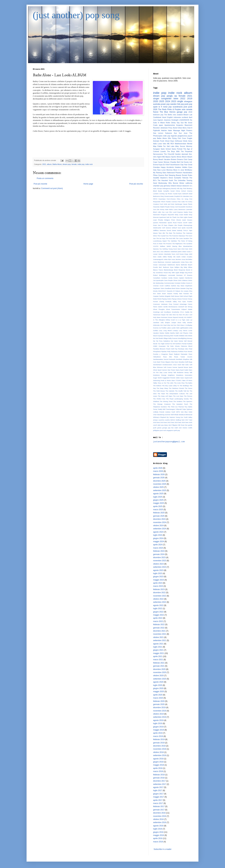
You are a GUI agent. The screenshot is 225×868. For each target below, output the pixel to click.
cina (162, 252)
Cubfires (167, 286)
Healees (178, 167)
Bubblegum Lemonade (167, 275)
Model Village (163, 338)
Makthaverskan (181, 144)
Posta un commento (45, 178)
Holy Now (157, 170)
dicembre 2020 (159, 669)
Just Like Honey (159, 209)
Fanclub (186, 294)
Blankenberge (169, 270)
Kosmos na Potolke (160, 328)
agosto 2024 (158, 532)
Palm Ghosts (175, 346)
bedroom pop (158, 115)
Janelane (156, 323)
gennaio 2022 (159, 628)
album (49, 164)
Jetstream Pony (166, 128)
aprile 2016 (158, 838)
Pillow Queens (159, 175)
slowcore (186, 186)
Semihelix (179, 359)
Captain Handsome (185, 278)
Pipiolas (164, 351)
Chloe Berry (182, 128)
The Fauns (188, 388)
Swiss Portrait (177, 149)
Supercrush (188, 378)
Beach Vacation (165, 159)
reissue (179, 186)
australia (157, 104)
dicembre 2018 (159, 746)
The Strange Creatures (162, 404)
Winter (182, 183)
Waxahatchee (188, 246)
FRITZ (155, 199)
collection (167, 252)
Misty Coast (179, 215)
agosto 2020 (158, 682)
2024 (168, 101)
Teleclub (185, 178)
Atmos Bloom (182, 157)
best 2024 (182, 422)
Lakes (169, 328)
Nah (168, 217)
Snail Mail (181, 365)
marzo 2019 (158, 736)
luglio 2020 (158, 685)
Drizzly (155, 291)
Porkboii (181, 351)
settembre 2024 (160, 529)
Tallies (155, 383)
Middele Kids (183, 336)
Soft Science (167, 228)
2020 (156, 101)
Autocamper (162, 265)
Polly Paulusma (172, 351)
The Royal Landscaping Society (177, 399)
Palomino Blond (187, 346)
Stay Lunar (163, 372)
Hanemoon (157, 315)
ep (176, 96)
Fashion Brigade (165, 296)
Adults (160, 257)
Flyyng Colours (177, 299)
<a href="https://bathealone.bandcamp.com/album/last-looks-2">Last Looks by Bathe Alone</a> (88, 144)
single (180, 101)
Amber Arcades (187, 257)
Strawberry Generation (184, 375)
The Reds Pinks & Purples (170, 109)
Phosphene (157, 351)
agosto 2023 (158, 570)
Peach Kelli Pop (172, 349)
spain (155, 107)
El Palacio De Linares (181, 291)
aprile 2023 (158, 583)
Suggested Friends (169, 378)
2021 (44, 164)
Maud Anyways (158, 336)
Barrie (178, 265)
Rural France (178, 223)
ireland (173, 186)
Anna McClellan (187, 259)
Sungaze (156, 149)
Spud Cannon (162, 370)
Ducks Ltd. (188, 162)
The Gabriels (170, 391)
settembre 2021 (160, 640)
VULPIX (156, 246)
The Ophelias (172, 241)
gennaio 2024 (159, 554)
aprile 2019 (158, 733)
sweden (173, 104)
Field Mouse (175, 296)
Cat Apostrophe (158, 280)
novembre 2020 (160, 672)
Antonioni (168, 262)
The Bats (169, 233)
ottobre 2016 (158, 819)
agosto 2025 (158, 494)
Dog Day (189, 288)
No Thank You (175, 217)
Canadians (157, 278)
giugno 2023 (158, 577)
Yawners (172, 417)
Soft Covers (168, 367)
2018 (190, 112)
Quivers (156, 223)
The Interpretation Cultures (175, 394)
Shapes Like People (175, 225)
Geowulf (181, 307)
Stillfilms (156, 230)
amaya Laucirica (159, 420)
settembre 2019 (160, 717)
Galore (160, 307)
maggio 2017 (159, 797)
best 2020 (189, 249)
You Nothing (164, 249)
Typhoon (189, 409)
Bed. (160, 267)
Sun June (183, 133)
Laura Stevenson (180, 209)
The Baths (189, 383)
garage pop (182, 112)
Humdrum (189, 207)
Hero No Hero (177, 315)
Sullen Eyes (180, 378)
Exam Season (167, 294)
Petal (190, 349)
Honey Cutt (174, 207)
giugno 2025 (158, 500)
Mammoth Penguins (160, 215)
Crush (162, 286)
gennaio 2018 (159, 778)
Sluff (186, 362)
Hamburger (179, 204)
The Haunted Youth (165, 180)
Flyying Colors (167, 299)
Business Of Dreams (184, 275)
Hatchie (164, 130)
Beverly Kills (175, 188)
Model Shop (188, 215)
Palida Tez (162, 146)
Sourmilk (189, 228)
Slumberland (157, 365)
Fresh (162, 141)
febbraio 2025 (159, 513)
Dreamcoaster (169, 196)
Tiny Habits (188, 407)
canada (189, 109)
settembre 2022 (160, 602)
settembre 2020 (160, 679)
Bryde (160, 191)
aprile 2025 (158, 506)
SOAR (185, 223)
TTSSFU (179, 380)
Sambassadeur (158, 359)
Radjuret (177, 354)
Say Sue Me (182, 123)
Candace (164, 278)
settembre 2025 (160, 490)
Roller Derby (171, 123)
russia (189, 252)
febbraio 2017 (159, 806)
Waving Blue (177, 246)
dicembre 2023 (159, 557)
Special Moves (183, 367)
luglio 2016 (158, 829)
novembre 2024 (160, 522)
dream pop (67, 164)
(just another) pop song (76, 15)
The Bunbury (177, 233)
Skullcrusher (157, 228)
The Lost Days (178, 396)
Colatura (184, 280)
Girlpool (184, 309)
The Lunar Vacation (182, 238)
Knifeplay (189, 325)
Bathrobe (184, 265)
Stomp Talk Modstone (176, 372)
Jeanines (167, 120)
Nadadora (167, 341)
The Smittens (178, 401)
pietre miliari (182, 252)
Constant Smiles (180, 283)
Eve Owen (157, 294)
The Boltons (157, 386)
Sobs (187, 365)
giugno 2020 (158, 688)
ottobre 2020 (158, 676)
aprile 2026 (158, 468)
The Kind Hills (171, 238)
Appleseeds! (176, 262)
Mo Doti (156, 338)
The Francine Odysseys (177, 236)
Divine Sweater (181, 288)
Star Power (171, 370)
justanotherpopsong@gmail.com (169, 442)
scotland (185, 117)
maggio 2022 (159, 615)
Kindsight (175, 120)
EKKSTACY (162, 291)
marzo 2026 (158, 471)
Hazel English (167, 117)
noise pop (167, 107)
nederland (174, 252)
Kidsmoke (156, 325)
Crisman (156, 286)
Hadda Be (189, 312)
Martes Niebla (165, 333)
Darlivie (174, 286)
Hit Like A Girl (187, 315)
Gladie (190, 309)
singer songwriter (162, 98)
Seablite (156, 178)
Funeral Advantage (180, 304)
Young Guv (179, 417)
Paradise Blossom (159, 349)
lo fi (160, 107)
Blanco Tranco (158, 270)
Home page (88, 184)
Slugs (190, 362)
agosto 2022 (158, 605)
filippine (175, 425)
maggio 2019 (159, 730)
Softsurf (174, 228)
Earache (170, 291)
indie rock (89, 164)
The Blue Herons (168, 112)
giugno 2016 (158, 832)
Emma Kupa (158, 165)
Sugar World (157, 378)
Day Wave (181, 286)
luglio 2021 (158, 647)
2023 (174, 101)
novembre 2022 (160, 596)
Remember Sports (166, 223)
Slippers (168, 362)
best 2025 (189, 422)
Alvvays (159, 188)
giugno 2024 (158, 538)
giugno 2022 (158, 612)
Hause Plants (188, 204)
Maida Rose (188, 212)
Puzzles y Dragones (160, 354)
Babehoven (171, 265)
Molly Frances (173, 338)
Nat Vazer (174, 341)
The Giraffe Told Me (182, 391)
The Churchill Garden (172, 154)
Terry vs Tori (162, 383)
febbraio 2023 (159, 589)
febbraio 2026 (159, 474)
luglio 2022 (158, 609)
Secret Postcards (170, 359)
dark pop (161, 425)
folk (179, 425)
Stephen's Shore (167, 178)
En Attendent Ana (186, 196)
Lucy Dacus (183, 330)
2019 (190, 98)
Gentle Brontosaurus (170, 307)
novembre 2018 (160, 749)
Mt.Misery (189, 170)
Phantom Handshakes (184, 173)
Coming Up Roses (166, 194)
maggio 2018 (159, 765)
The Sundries (188, 244)
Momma (169, 170)
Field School (184, 296)
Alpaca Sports (171, 157)
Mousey (190, 338)
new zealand (178, 115)
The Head (161, 394)
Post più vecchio (136, 184)
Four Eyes (182, 302)
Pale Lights (184, 217)
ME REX (170, 144)
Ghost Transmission (173, 309)
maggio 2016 (159, 835)
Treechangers (171, 409)
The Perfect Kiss (159, 399)
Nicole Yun (157, 344)
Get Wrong (188, 307)
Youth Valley (188, 417)
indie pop (81, 164)
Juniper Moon (176, 323)
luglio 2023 (158, 573)
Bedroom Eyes (168, 267)
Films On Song (182, 199)
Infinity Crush (170, 320)
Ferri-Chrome (171, 199)
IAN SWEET (188, 317)
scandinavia (178, 107)
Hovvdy (181, 317)
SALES (190, 357)
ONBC (155, 346)
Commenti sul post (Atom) (52, 188)
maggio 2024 (159, 542)
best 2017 (185, 420)
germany (167, 186)
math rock (178, 428)
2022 (183, 98)
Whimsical (189, 415)
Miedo (190, 336)
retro (155, 157)
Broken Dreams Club (179, 159)
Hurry (190, 141)
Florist (159, 299)
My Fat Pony (158, 341)
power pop (165, 104)
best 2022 (167, 422)
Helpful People (165, 207)
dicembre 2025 (159, 481)
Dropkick (177, 196)
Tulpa (184, 409)
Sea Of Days (162, 225)
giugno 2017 (158, 794)
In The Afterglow (159, 320)
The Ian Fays (161, 238)
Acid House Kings (182, 254)
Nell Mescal (188, 341)
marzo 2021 (158, 660)
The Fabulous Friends (176, 388)
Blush (155, 191)
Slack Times (161, 362)
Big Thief (183, 188)
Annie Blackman (159, 262)
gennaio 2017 (159, 810)
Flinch (163, 202)
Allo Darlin (177, 257)
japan (161, 125)
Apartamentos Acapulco (174, 125)
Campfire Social (169, 191)
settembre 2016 (160, 822)
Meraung (167, 336)
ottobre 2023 (158, 564)
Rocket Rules (187, 175)
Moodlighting (182, 338)
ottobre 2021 (158, 637)
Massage (177, 130)
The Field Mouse (159, 391)
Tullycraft (179, 409)
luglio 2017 (158, 790)
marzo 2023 (158, 586)
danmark (185, 154)
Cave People (168, 280)
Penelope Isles (183, 349)
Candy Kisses (173, 278)
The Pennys (188, 396)
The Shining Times (166, 401)
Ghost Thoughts (159, 309)
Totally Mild (162, 409)
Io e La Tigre (180, 320)
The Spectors (188, 401)
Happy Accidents (167, 167)
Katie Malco (169, 209)
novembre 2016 (160, 816)
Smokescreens (167, 365)
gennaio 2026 (159, 478)
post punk (188, 107)
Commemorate (169, 283)
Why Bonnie (173, 183)
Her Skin (169, 315)
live (172, 428)
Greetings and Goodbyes (162, 312)
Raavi (171, 354)
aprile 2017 (158, 800)
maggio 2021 (159, 653)
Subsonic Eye (171, 133)
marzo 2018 (158, 771)
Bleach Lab (188, 115)
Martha (172, 333)
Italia (155, 144)
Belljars (177, 267)
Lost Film (169, 212)
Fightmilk (156, 130)
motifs (190, 428)
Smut (175, 365)
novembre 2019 (160, 711)
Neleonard (171, 173)
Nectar (181, 341)
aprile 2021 (158, 656)
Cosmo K (189, 283)
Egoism (160, 120)
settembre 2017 (160, 784)
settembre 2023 (160, 567)
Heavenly (156, 207)
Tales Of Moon (187, 380)
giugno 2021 (158, 650)
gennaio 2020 (159, 704)
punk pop (188, 104)
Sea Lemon (158, 133)
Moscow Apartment (160, 217)
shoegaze (188, 101)
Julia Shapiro (165, 323)
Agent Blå (161, 157)
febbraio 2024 (159, 551)
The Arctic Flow (179, 383)
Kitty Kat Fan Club (174, 325)
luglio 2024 (158, 535)
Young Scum (173, 249)
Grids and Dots (169, 204)
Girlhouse (179, 141)
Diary (162, 196)
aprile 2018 (158, 768)
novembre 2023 (160, 561)
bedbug (178, 420)
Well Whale (175, 415)
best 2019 (160, 422)
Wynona (156, 249)
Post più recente (40, 184)
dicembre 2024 (159, 519)
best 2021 (156, 252)
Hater (170, 130)
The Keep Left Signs (165, 396)
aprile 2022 (158, 618)
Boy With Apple (174, 273)
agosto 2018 (158, 759)
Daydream (189, 286)
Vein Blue (184, 412)
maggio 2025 (159, 503)
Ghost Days (170, 141)
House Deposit (173, 317)
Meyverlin (171, 215)
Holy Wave (157, 317)
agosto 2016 (158, 826)
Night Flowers (187, 130)
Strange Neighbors (168, 375)
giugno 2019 (158, 727)
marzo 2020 (158, 698)
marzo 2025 (158, 510)
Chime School (181, 191)
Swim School (166, 149)
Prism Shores (176, 220)
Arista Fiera (185, 262)
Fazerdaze (162, 199)
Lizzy (160, 330)
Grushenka (176, 312)
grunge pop (166, 428)
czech (155, 425)
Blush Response (180, 270)
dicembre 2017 (159, 781)
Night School (165, 344)
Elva (191, 291)
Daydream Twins (159, 288)
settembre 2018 (160, 755)
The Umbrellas (180, 180)
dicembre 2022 (159, 593)
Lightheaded (184, 328)
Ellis (169, 138)
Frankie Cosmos (171, 202)
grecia (159, 428)
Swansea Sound (165, 230)
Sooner (175, 367)
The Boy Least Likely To (170, 386)
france (156, 112)
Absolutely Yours (170, 254)
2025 (162, 101)
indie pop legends (170, 136)
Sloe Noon (175, 362)
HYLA (182, 312)
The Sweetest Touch (180, 404)
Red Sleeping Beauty (173, 175)
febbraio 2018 (159, 775)
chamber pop (158, 186)
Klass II (183, 325)
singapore (170, 430)
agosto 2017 (158, 787)
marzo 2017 (158, 803)
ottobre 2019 (158, 714)
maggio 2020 (159, 692)
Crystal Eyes (177, 194)
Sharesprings (188, 225)
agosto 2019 (158, 720)
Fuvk (161, 204)
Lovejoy (175, 330)
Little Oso (161, 212)
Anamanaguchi (158, 259)
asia (184, 109)
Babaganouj (167, 188)
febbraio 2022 (159, 624)
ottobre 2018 (158, 752)
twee (176, 98)
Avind (175, 128)
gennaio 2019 (159, 743)
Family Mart (178, 294)
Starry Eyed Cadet (182, 370)
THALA (186, 230)
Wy (168, 417)
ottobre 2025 (158, 487)
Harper (163, 315)
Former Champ (159, 302)
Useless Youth (170, 412)
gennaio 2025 (159, 516)
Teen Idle (162, 233)
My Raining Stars (160, 173)
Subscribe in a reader (162, 849)
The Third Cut (173, 407)
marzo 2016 (158, 842)
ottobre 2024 (158, 526)
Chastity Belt (175, 162)
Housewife (182, 207)
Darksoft (185, 194)
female (74, 164)
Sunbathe (178, 178)
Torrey (155, 409)
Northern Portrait (181, 344)
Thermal (181, 407)
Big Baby (184, 267)
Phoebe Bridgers (164, 220)
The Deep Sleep (162, 388)
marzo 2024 (158, 548)
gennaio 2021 (159, 666)
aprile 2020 (158, 695)
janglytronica (182, 136)
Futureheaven (175, 165)
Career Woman (164, 162)
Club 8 (190, 128)
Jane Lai (189, 320)
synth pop (177, 430)
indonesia (177, 117)
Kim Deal (163, 325)
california (189, 183)
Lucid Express (178, 212)
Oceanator (162, 346)
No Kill (172, 344)
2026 (155, 109)
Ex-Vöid (166, 165)
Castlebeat (157, 117)
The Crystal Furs (163, 236)
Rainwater (184, 354)
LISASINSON (184, 120)
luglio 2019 (158, 723)
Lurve (164, 170)
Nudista (190, 344)
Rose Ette (168, 357)
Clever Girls (177, 280)
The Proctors (167, 244)
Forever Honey (187, 299)
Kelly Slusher (187, 323)
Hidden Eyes (187, 167)
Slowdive (182, 362)
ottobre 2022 (158, 599)
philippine (156, 430)
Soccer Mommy (186, 146)
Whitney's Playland (160, 417)
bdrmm (173, 420)
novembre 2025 (160, 484)
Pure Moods (188, 351)
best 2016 (181, 249)
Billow (190, 267)
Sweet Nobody (177, 230)
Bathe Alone (57, 164)
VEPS (178, 412)
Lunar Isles (162, 144)
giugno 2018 (158, 762)
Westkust (182, 415)
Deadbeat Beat (170, 288)
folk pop (180, 104)
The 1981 (170, 383)
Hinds (185, 141)
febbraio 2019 (159, 739)
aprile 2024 (158, 545)
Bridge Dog (184, 273)
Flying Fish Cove (179, 138)
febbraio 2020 (159, 701)
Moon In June (179, 170)
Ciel (182, 162)
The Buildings (184, 386)
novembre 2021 (160, 634)
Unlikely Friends (159, 412)
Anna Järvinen (176, 259)
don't (170, 425)
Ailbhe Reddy (167, 257)
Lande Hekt (175, 328)
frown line (184, 425)
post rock (163, 430)
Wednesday (163, 183)
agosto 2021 (158, 644)
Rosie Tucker (180, 357)
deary (166, 425)
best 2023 (175, 422)
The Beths (168, 115)
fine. (191, 154)
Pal (168, 346)
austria (167, 420)
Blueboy (189, 188)
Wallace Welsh (165, 246)
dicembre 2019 (159, 707)
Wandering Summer (164, 415)
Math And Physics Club (184, 333)
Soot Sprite (182, 228)
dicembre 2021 (159, 631)
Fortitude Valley (171, 302)
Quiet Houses (187, 220)
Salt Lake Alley (173, 146)
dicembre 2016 (159, 813)
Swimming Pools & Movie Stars (164, 380)
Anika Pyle (167, 259)
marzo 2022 (158, 621)
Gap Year (184, 165)
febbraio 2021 (159, 663)
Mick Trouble (174, 336)
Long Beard (167, 330)
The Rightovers (177, 244)
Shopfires (186, 359)
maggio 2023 (159, 580)
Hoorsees (164, 317)
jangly (170, 96)
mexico (185, 428)
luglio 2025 (158, 497)
